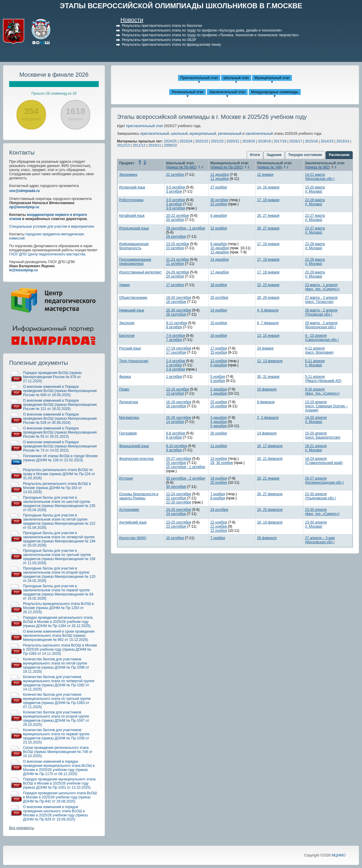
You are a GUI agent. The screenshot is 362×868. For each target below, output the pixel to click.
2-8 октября (176, 369)
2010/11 (155, 145)
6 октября (174, 437)
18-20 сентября (178, 298)
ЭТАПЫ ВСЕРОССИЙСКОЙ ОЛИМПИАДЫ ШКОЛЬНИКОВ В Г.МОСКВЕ (181, 6)
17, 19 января (268, 200)
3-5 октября (176, 187)
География (128, 433)
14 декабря (219, 260)
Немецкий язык (132, 310)
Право (124, 389)
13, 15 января (268, 336)
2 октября (174, 365)
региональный (230, 134)
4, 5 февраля (268, 310)
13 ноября (218, 459)
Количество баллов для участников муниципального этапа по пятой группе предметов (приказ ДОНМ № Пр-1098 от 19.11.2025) (56, 665)
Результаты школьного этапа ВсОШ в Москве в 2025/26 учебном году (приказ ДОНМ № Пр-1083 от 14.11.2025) (60, 649)
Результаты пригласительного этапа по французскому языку (171, 45)
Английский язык (133, 522)
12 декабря (219, 175)
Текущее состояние (305, 155)
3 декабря (218, 418)
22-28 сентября (178, 502)
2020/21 (233, 141)
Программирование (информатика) (135, 262)
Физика (125, 377)
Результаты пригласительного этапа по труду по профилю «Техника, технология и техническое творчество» (210, 35)
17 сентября (176, 352)
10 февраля (267, 389)
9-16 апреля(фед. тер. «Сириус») (322, 391)
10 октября (175, 538)
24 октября (175, 276)
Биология (127, 336)
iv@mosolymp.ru (23, 270)
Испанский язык (132, 187)
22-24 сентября (178, 494)
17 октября (175, 285)
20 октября (175, 220)
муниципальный (203, 134)
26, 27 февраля (270, 494)
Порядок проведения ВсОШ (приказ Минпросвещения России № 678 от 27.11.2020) (52, 377)
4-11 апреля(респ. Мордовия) (319, 350)
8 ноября (218, 498)
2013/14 (343, 141)
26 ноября (218, 433)
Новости (132, 20)
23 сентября (176, 526)
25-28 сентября (178, 418)
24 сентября (176, 514)
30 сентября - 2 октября (186, 478)
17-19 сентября (178, 348)
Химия (124, 285)
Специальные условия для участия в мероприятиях (52, 227)
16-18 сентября (178, 402)
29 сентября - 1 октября (186, 228)
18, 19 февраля (270, 522)
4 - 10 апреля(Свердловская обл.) (322, 338)
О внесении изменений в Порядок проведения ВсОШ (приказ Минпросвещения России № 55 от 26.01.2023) (60, 432)
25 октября (219, 298)
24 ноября (218, 406)
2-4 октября (176, 361)
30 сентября (176, 487)
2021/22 (217, 141)
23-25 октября (177, 244)
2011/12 (139, 145)
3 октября (174, 191)
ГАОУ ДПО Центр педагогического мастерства (47, 254)
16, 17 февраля (270, 446)
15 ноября (218, 352)
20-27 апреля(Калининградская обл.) (324, 480)
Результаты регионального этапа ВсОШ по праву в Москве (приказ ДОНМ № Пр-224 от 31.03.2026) (59, 474)
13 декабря (219, 252)
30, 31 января (268, 377)
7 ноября (218, 494)
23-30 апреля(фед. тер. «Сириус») (322, 512)
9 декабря (218, 216)
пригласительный (155, 134)
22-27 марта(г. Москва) (315, 218)
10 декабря (219, 248)
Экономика (128, 175)
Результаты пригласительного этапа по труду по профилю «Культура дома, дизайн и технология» (202, 30)
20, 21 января (268, 478)
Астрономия (129, 510)
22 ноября (218, 204)
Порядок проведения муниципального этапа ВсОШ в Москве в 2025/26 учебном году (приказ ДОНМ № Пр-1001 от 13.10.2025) (59, 783)
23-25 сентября (178, 522)
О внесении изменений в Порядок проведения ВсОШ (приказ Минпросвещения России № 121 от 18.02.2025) (60, 405)
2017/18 (280, 141)
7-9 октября (176, 336)
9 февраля (266, 402)
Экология (127, 323)
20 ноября (218, 483)
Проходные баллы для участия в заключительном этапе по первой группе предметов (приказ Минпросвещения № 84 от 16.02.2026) (58, 592)
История (126, 478)
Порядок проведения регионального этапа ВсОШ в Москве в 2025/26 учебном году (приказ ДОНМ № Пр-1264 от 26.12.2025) (58, 622)
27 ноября (218, 187)
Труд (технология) (134, 361)
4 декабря (218, 422)
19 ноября (218, 478)
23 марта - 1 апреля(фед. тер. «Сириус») (322, 287)
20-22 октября (177, 216)
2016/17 (296, 141)
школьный (179, 134)
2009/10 (171, 145)
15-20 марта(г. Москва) (315, 189)
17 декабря (219, 272)
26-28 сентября (178, 310)
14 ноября (218, 310)
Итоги (255, 155)
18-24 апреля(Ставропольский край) (324, 461)
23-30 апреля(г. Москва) (316, 524)
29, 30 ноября (221, 463)
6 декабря (218, 365)
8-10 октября (176, 446)
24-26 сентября (178, 510)
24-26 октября (177, 272)
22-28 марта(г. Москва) (315, 202)
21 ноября (219, 526)
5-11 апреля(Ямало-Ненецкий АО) (323, 379)
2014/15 (327, 141)
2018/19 (264, 141)
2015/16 (311, 141)
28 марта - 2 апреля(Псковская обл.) (321, 312)
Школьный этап (236, 78)
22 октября (175, 175)
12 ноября (218, 228)
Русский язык (130, 348)
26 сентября (176, 314)
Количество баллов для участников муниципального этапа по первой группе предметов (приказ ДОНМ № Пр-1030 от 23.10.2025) (56, 736)
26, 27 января (268, 216)
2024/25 (170, 141)
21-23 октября (177, 260)
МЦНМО (339, 855)
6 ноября (218, 381)
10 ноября (218, 323)
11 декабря (219, 179)
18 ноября (218, 285)
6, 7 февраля (268, 323)
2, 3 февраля (268, 418)
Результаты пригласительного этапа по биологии (162, 26)
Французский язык (134, 446)
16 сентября (176, 406)
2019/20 (249, 141)
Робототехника (131, 200)
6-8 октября (176, 433)
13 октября (175, 393)
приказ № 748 (270, 167)
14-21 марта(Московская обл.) (320, 177)
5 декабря (218, 426)
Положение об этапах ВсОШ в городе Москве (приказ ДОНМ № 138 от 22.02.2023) (60, 458)
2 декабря (218, 389)
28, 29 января (268, 298)
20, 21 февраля (270, 459)
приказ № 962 (317, 167)
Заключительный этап (227, 92)
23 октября (175, 248)
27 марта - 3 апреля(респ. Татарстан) (321, 300)
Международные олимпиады (275, 92)
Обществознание (133, 298)
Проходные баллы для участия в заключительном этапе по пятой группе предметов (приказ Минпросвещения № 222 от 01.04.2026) (59, 521)
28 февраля (267, 538)
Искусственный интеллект (140, 272)
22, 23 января (268, 285)
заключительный (259, 134)
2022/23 (201, 141)
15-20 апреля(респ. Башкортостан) (322, 435)
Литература (129, 402)
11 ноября (218, 446)
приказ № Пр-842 (181, 167)
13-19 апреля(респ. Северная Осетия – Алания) (326, 406)
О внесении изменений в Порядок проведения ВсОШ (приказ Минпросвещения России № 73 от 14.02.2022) (60, 446)
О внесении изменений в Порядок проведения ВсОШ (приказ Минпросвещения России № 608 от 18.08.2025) (60, 391)
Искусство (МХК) (133, 538)
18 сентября (176, 302)
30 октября (219, 200)
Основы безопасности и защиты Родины (139, 496)
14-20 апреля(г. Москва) (316, 420)
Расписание (339, 155)
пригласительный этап (145, 126)
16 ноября (218, 336)
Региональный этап (187, 92)
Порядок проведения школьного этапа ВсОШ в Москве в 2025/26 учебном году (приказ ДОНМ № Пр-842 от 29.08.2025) (60, 797)
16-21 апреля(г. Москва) (316, 448)
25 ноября (218, 402)
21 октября (175, 264)
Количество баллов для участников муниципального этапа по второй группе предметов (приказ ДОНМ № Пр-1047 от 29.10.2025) (56, 718)
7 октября (174, 340)
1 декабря (218, 393)
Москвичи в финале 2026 (54, 75)
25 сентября (176, 463)
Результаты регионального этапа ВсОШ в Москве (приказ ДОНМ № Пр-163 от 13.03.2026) (57, 488)
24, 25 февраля (270, 510)
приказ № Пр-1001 (227, 167)
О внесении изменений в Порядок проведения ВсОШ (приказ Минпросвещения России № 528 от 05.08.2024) (60, 419)
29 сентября (176, 237)
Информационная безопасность (134, 246)
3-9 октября (176, 208)
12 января (265, 175)
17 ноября (218, 348)
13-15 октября (177, 389)
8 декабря (218, 244)
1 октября (174, 377)
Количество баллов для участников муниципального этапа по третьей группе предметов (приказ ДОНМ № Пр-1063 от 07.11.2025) (57, 701)
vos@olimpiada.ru (24, 191)
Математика (129, 418)
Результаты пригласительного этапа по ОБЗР (159, 40)
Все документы (22, 828)
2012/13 (123, 145)
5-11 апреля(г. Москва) (315, 363)
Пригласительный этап (199, 78)
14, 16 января (268, 187)
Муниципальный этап (272, 78)
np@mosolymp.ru (24, 207)
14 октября (175, 422)
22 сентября (176, 498)
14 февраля (267, 433)
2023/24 (186, 141)
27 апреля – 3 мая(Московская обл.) (320, 540)
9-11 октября (176, 323)
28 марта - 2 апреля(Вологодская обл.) (321, 325)
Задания (274, 155)
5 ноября (218, 377)
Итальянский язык (134, 228)
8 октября (174, 450)
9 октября (174, 327)
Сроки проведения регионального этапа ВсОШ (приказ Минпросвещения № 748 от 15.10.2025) (58, 752)
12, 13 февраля (270, 361)
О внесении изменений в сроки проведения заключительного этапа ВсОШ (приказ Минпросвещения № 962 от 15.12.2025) (59, 636)
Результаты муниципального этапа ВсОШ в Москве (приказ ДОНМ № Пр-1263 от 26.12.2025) (58, 608)
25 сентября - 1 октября (186, 467)
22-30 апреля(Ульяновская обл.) (320, 496)
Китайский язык (132, 216)
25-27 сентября (178, 459)
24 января (265, 348)
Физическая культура (136, 459)
